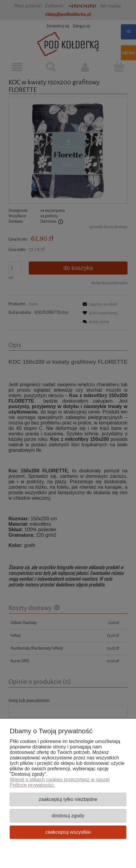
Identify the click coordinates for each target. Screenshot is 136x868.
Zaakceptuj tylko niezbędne (68, 799)
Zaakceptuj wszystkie (68, 832)
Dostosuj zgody (68, 816)
